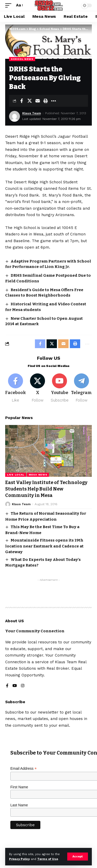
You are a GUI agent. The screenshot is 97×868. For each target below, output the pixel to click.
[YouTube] (15, 686)
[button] (78, 857)
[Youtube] (59, 388)
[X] (38, 388)
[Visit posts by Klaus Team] (14, 116)
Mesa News (38, 475)
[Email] (38, 101)
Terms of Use (48, 859)
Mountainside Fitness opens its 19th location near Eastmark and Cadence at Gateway (44, 546)
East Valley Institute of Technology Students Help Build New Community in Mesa (46, 489)
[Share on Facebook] (21, 101)
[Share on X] (29, 101)
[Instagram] (23, 686)
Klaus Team (32, 113)
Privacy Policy (19, 859)
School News (22, 59)
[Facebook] (16, 388)
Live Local (16, 475)
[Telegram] (81, 388)
